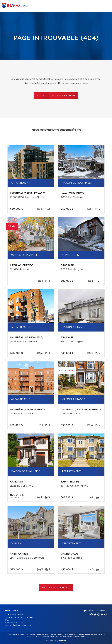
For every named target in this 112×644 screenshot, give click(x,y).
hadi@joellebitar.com (23, 625)
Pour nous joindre (64, 96)
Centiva (62, 641)
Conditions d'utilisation (52, 637)
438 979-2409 (17, 623)
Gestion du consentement (74, 637)
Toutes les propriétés (56, 588)
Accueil (41, 96)
